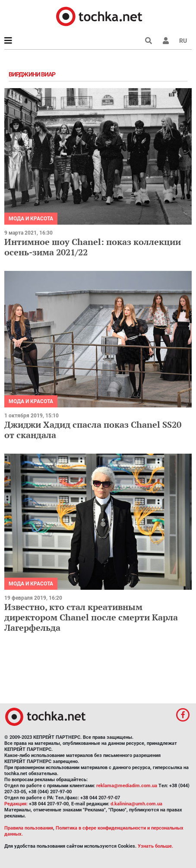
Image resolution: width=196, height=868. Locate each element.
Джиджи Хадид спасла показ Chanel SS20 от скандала (93, 430)
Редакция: (16, 804)
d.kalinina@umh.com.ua (136, 804)
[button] (166, 41)
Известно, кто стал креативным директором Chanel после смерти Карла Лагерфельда (91, 617)
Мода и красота (31, 219)
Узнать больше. (155, 846)
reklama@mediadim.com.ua (127, 786)
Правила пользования (29, 828)
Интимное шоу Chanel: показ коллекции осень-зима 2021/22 (93, 247)
